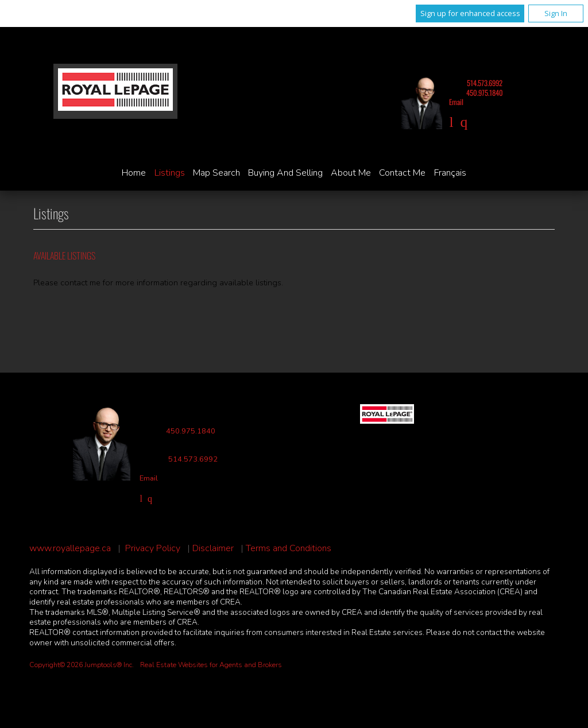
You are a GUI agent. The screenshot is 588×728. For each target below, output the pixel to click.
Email (456, 102)
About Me (351, 173)
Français (450, 173)
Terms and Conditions (289, 549)
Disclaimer (213, 549)
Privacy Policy (153, 549)
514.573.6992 (485, 83)
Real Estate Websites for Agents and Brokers (211, 665)
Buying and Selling (285, 173)
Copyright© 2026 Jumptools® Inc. (82, 665)
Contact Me (402, 173)
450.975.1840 (485, 93)
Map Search (216, 173)
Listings (170, 173)
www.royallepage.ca (70, 549)
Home (134, 173)
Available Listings (64, 255)
